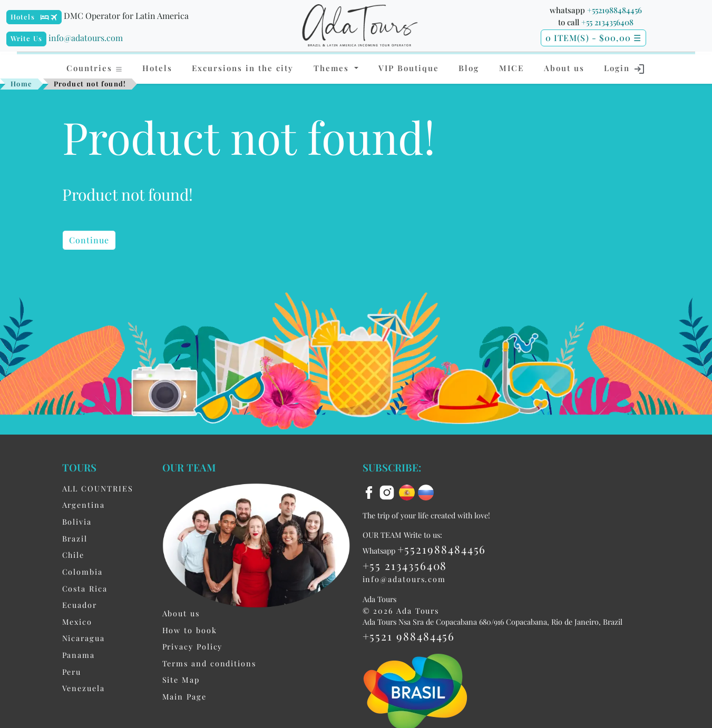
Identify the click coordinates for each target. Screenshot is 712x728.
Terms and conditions (209, 663)
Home (22, 83)
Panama (79, 655)
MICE (511, 68)
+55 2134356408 (607, 22)
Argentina (84, 505)
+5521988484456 (615, 10)
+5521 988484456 (409, 636)
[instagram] (388, 491)
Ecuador (80, 605)
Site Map (181, 680)
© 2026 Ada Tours (401, 611)
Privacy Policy (193, 646)
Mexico (77, 622)
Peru (72, 672)
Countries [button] (95, 68)
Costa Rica (85, 588)
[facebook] (370, 491)
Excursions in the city (243, 68)
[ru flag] (426, 491)
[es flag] (408, 491)
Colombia (82, 572)
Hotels (23, 17)
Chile (74, 555)
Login (625, 69)
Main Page (184, 696)
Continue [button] (89, 240)
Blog (469, 68)
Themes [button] (333, 68)
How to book (190, 630)
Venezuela (84, 688)
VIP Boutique (409, 68)
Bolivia (77, 522)
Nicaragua (84, 638)
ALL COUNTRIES (98, 488)
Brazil (75, 538)
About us (564, 68)
